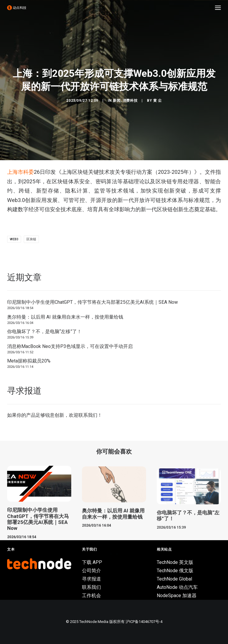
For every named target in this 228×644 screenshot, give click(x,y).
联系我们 (88, 415)
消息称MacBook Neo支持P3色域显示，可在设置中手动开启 (70, 346)
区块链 (31, 239)
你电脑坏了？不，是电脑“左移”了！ (44, 331)
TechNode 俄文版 (175, 571)
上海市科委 (20, 172)
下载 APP (92, 562)
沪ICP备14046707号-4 (144, 622)
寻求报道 (91, 579)
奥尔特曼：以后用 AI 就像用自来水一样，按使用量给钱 (65, 317)
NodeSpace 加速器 (177, 595)
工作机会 (91, 595)
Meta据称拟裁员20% (29, 361)
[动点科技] (17, 8)
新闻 (117, 101)
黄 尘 (157, 101)
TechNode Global (174, 579)
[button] (218, 8)
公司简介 (91, 571)
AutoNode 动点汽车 (177, 587)
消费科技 (130, 101)
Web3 (14, 239)
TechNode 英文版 (175, 562)
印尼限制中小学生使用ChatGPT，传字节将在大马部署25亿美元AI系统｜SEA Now (92, 302)
